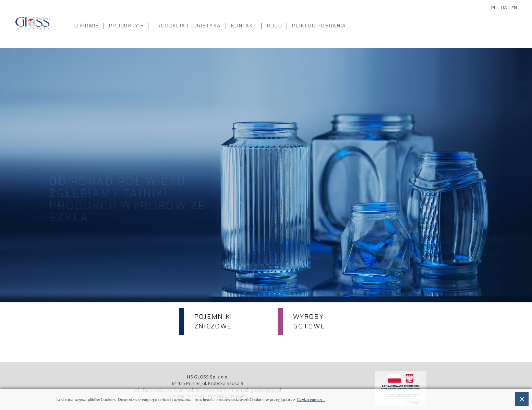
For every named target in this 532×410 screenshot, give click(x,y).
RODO (274, 26)
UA (504, 8)
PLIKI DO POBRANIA (319, 26)
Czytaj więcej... (311, 400)
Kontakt (244, 26)
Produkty (128, 28)
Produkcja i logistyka (187, 26)
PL (494, 8)
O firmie (87, 26)
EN (514, 8)
